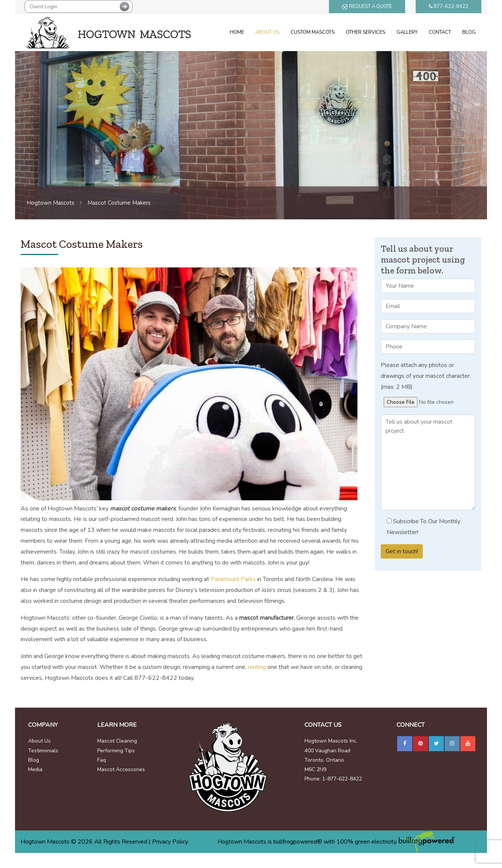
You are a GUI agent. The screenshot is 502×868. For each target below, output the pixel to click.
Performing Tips (116, 751)
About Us (267, 32)
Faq (102, 760)
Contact (440, 32)
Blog (469, 32)
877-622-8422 (448, 6)
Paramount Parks (233, 579)
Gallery (407, 32)
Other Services (366, 32)
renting (257, 667)
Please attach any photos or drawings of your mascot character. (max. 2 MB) (426, 376)
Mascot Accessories (121, 769)
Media (35, 769)
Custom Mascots (313, 32)
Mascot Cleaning (117, 741)
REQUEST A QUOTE (367, 6)
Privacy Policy (170, 842)
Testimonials (43, 751)
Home (237, 32)
